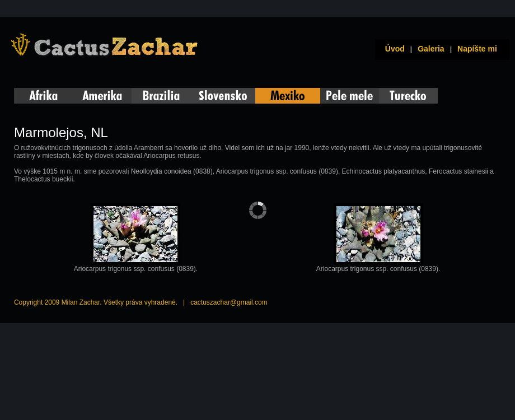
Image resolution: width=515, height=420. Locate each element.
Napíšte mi (477, 49)
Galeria (431, 49)
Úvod (393, 49)
